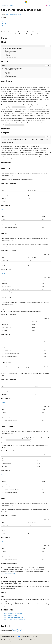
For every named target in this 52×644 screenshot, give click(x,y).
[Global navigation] (1, 2)
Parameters (6, 26)
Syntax (5, 20)
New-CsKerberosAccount (11, 615)
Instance (4, 402)
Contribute (26, 640)
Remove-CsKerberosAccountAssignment (15, 620)
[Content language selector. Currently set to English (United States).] (8, 636)
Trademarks (26, 642)
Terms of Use (19, 642)
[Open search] (46, 2)
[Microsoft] (26, 2)
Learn (2, 5)
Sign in (49, 2)
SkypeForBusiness (9, 5)
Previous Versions (13, 640)
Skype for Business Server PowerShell (14, 14)
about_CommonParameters (8, 573)
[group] (26, 141)
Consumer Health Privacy (7, 642)
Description (5, 22)
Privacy (32, 640)
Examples (5, 24)
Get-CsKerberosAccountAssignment (13, 613)
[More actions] (50, 5)
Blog (20, 640)
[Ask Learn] (47, 5)
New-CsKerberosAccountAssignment (14, 618)
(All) (3, 209)
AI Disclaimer (4, 640)
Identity (4, 338)
